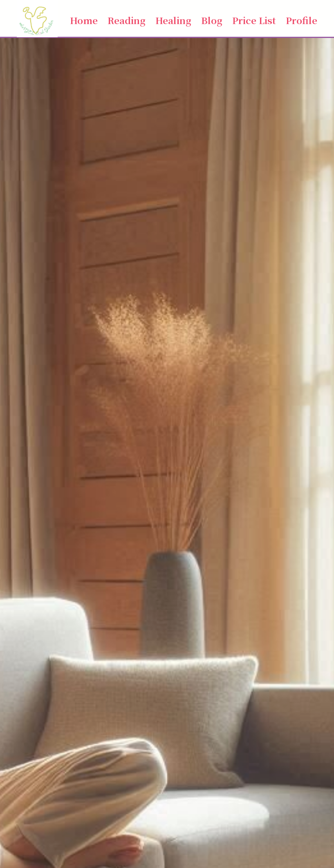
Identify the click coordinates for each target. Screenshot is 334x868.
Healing (173, 20)
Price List (254, 20)
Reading (127, 20)
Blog (212, 20)
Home (84, 20)
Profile (301, 20)
